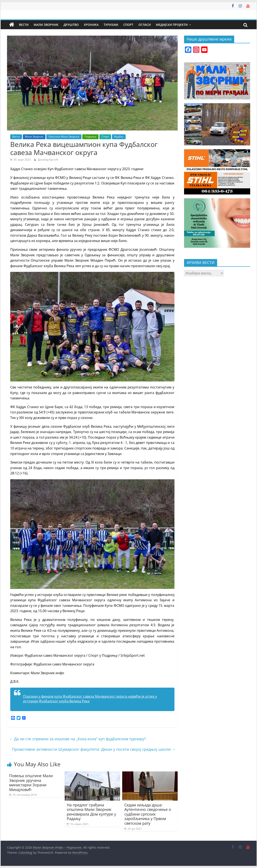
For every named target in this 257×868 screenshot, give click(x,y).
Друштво (71, 25)
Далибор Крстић (48, 160)
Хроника (91, 25)
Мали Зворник (46, 25)
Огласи (145, 25)
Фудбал (119, 137)
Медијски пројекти (172, 25)
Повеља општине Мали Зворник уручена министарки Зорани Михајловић (31, 783)
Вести (24, 25)
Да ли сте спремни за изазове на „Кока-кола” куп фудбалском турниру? (78, 739)
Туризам (111, 25)
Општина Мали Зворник (64, 137)
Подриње (90, 137)
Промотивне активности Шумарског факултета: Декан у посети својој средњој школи (94, 749)
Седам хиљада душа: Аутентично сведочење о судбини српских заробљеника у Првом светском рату (148, 814)
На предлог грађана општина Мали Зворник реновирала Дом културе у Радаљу (91, 812)
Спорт (128, 25)
